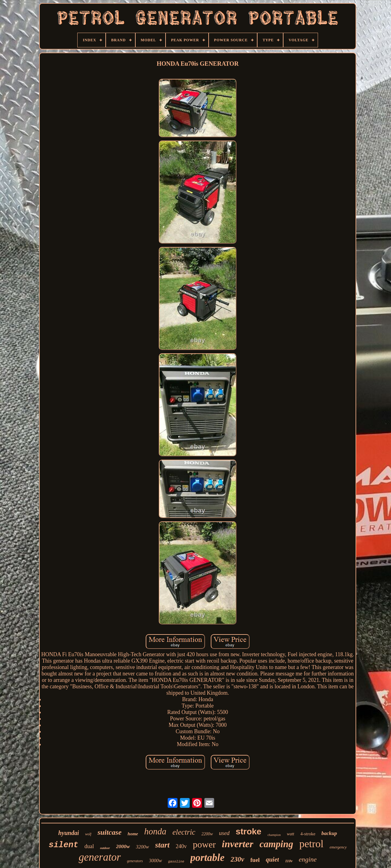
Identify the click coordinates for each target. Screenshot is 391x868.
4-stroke (308, 834)
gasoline (176, 862)
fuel (255, 860)
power (204, 844)
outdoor (105, 848)
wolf (88, 834)
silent (63, 845)
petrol (311, 844)
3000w (156, 861)
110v (289, 861)
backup (329, 833)
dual (89, 846)
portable (207, 858)
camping (276, 844)
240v (181, 846)
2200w (207, 834)
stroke (249, 831)
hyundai (69, 833)
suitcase (110, 832)
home (133, 834)
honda (155, 831)
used (224, 833)
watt (291, 834)
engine (308, 859)
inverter (238, 844)
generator (100, 857)
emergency (338, 847)
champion (274, 835)
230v (238, 859)
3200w (143, 847)
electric (184, 832)
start (163, 845)
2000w (123, 846)
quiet (272, 859)
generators (135, 861)
